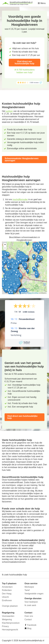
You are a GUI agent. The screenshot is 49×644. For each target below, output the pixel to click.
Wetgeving (7, 619)
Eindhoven (7, 600)
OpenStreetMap (33, 293)
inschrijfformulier (20, 199)
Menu (42, 3)
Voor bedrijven (31, 602)
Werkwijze (29, 587)
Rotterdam (7, 590)
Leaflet (24, 293)
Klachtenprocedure (11, 623)
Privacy (5, 626)
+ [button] (5, 245)
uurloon (9, 111)
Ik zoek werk (30, 605)
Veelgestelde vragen (34, 594)
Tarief (27, 590)
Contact (28, 619)
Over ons (29, 616)
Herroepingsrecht (10, 630)
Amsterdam (7, 587)
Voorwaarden (8, 616)
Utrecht (5, 597)
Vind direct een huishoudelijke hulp (24, 62)
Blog (29, 628)
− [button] (5, 248)
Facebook (32, 625)
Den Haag (7, 594)
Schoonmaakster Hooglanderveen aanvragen (22, 159)
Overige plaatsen (10, 606)
